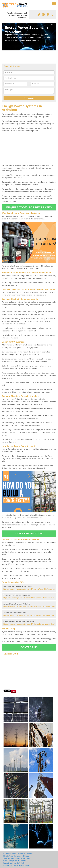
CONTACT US (29, 647)
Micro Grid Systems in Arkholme (15, 861)
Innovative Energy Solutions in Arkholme (18, 854)
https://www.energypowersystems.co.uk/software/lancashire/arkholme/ (29, 624)
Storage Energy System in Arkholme (16, 858)
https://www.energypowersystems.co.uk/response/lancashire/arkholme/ (29, 615)
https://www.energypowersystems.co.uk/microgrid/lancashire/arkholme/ (29, 607)
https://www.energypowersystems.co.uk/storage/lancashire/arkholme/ (29, 598)
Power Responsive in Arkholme (15, 863)
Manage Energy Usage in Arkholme (16, 865)
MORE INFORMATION (29, 533)
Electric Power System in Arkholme (16, 856)
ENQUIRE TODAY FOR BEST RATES (29, 207)
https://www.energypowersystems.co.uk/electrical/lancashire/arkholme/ (29, 589)
